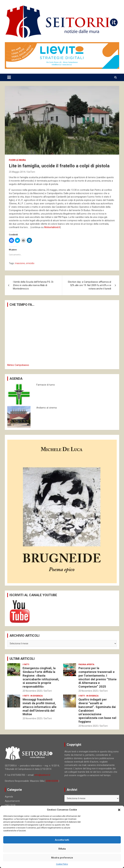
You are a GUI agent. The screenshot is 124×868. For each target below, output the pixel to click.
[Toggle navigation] (9, 77)
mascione (20, 263)
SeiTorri (31, 172)
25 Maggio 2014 (17, 172)
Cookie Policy (62, 864)
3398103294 (52, 781)
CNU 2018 (10, 805)
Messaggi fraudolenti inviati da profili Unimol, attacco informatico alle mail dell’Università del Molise (40, 707)
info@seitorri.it (42, 775)
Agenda (9, 797)
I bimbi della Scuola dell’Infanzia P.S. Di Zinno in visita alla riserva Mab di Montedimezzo (33, 285)
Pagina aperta (86, 664)
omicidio (30, 263)
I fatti (26, 664)
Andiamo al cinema (46, 408)
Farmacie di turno (46, 385)
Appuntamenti (12, 801)
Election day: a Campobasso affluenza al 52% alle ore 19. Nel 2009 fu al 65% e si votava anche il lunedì (90, 285)
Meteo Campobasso (18, 365)
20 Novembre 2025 (32, 691)
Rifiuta (62, 849)
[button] (119, 810)
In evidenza (36, 696)
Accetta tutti (62, 840)
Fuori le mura (17, 160)
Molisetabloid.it (52, 227)
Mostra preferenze (62, 858)
